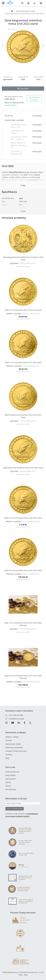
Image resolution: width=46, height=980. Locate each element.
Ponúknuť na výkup (34, 99)
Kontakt (9, 740)
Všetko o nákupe (12, 737)
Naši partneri (10, 779)
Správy (8, 786)
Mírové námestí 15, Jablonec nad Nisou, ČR (19, 145)
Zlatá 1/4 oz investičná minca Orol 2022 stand (23, 362)
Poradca (9, 755)
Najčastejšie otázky (13, 744)
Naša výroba (10, 775)
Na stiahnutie (11, 789)
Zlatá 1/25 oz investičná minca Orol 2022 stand (23, 518)
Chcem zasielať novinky (15, 809)
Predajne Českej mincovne (16, 751)
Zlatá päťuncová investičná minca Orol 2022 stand (23, 468)
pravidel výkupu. (11, 105)
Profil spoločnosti (12, 772)
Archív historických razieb (25, 11)
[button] (5, 45)
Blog (7, 758)
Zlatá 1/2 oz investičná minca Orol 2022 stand (23, 310)
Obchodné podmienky (14, 747)
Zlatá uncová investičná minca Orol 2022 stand (23, 570)
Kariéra (8, 782)
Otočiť (12, 30)
